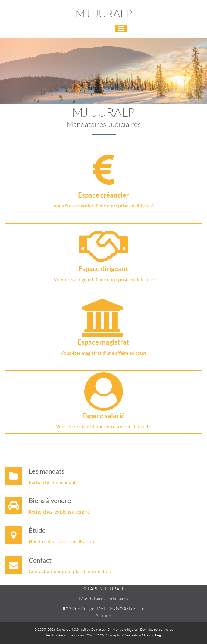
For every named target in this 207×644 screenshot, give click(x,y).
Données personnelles (157, 629)
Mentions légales (125, 629)
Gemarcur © (100, 629)
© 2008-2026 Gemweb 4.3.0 (56, 629)
